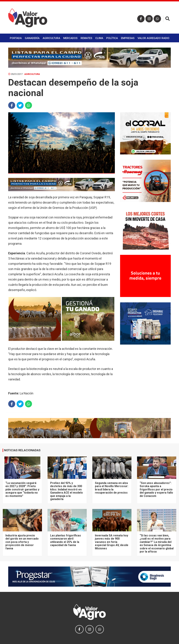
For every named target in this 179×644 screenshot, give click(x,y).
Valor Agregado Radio (153, 38)
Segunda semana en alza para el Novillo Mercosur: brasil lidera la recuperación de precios (112, 488)
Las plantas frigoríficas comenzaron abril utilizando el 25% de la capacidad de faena (66, 540)
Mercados (70, 38)
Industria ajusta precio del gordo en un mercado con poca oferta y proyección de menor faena (22, 542)
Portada (16, 38)
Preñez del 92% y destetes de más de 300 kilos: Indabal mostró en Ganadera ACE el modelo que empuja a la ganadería (67, 491)
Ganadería (32, 38)
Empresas (128, 38)
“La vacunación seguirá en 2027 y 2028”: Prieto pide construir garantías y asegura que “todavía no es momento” (22, 489)
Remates (86, 38)
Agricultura (51, 38)
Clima (99, 38)
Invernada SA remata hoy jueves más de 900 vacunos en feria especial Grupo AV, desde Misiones (112, 542)
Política (112, 38)
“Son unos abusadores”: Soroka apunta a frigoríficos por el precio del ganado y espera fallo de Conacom (156, 489)
